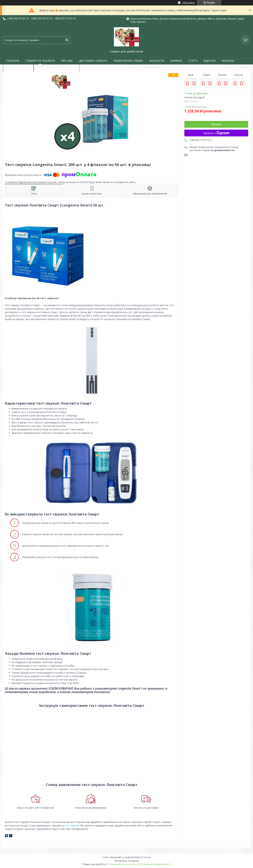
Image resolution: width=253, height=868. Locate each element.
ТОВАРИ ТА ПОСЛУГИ (40, 61)
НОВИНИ (228, 61)
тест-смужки (72, 825)
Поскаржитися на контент (123, 864)
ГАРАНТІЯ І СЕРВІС (18, 68)
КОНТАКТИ (157, 61)
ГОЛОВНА (13, 61)
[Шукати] (67, 40)
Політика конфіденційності (156, 864)
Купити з (216, 133)
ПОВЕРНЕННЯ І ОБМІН (128, 61)
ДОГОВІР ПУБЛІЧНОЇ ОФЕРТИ (57, 68)
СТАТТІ (193, 61)
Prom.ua (146, 857)
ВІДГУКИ (210, 61)
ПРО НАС (67, 61)
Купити (216, 124)
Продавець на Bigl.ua (126, 861)
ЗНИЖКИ (176, 61)
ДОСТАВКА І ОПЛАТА (93, 61)
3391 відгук (189, 3)
